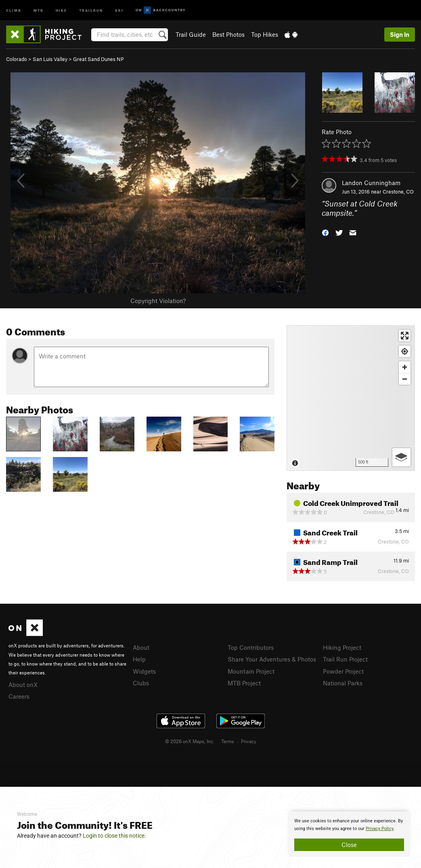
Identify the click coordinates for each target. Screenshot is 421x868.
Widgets (144, 671)
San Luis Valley (50, 59)
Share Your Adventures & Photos (272, 659)
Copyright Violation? (158, 301)
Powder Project (343, 671)
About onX (23, 685)
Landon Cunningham (371, 183)
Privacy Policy (380, 829)
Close (349, 845)
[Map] (351, 398)
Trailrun (91, 10)
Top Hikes (265, 34)
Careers (19, 696)
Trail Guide (191, 34)
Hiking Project (342, 647)
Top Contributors (251, 647)
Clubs (141, 683)
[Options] (401, 457)
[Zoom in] (405, 367)
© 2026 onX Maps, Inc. (190, 741)
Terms (228, 741)
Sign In (400, 34)
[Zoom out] (405, 379)
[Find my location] (405, 351)
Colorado (17, 59)
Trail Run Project (345, 659)
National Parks (343, 683)
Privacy (249, 741)
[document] (349, 834)
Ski (119, 10)
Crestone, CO (398, 192)
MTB (39, 10)
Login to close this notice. (114, 836)
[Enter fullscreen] (405, 336)
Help (139, 659)
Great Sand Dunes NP (98, 59)
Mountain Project (251, 671)
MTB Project (244, 683)
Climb (14, 10)
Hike (61, 10)
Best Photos (228, 34)
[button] (325, 232)
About (141, 647)
